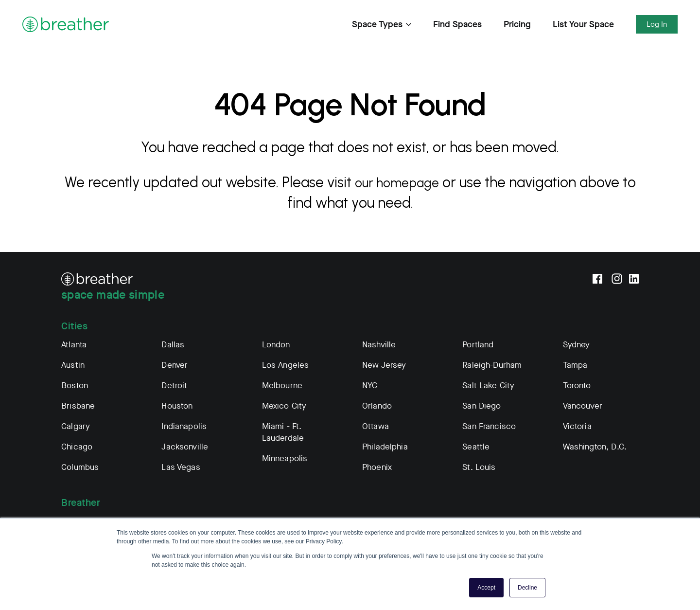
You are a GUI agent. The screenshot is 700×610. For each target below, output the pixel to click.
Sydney (577, 345)
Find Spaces (457, 25)
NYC (370, 386)
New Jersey (384, 365)
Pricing (517, 25)
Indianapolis (184, 426)
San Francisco (489, 426)
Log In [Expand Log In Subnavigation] (657, 24)
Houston (177, 406)
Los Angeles (286, 365)
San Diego (481, 406)
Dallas (173, 345)
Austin (73, 365)
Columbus (80, 467)
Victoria (577, 426)
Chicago (77, 447)
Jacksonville (185, 447)
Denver (175, 365)
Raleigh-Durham (492, 365)
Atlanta (74, 345)
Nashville (379, 345)
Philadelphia (385, 447)
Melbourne (282, 386)
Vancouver (583, 406)
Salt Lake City (488, 386)
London (276, 345)
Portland (478, 345)
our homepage (405, 182)
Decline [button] (527, 588)
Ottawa (376, 426)
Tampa (575, 365)
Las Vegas (181, 467)
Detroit (174, 386)
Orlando (377, 406)
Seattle (476, 447)
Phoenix (377, 467)
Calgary (76, 426)
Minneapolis (285, 458)
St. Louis (479, 467)
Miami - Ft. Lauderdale (283, 432)
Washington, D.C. (595, 447)
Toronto (577, 386)
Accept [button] (486, 588)
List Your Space (583, 25)
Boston (75, 386)
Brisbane (78, 406)
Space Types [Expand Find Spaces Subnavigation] (382, 25)
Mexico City (284, 406)
